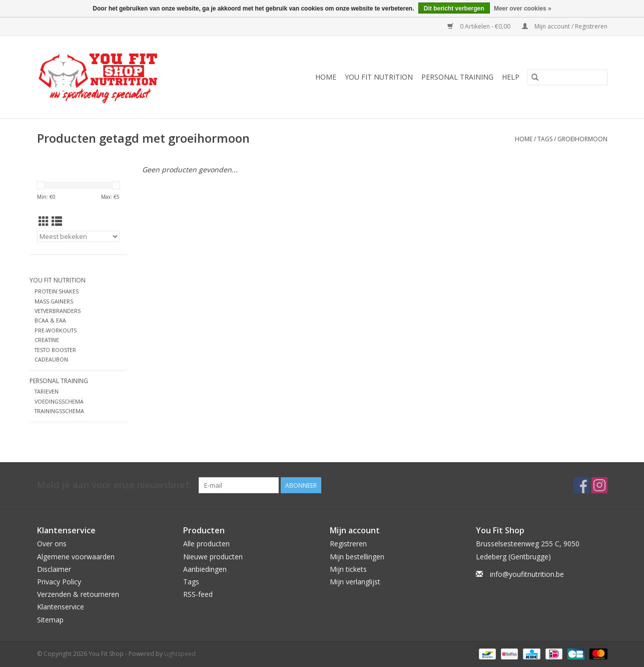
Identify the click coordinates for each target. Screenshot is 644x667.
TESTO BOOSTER (55, 350)
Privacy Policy (59, 582)
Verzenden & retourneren (78, 594)
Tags (545, 139)
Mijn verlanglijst (355, 582)
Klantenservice (61, 607)
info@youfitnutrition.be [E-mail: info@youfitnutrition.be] (527, 574)
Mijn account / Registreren (565, 26)
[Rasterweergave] (44, 221)
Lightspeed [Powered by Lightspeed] (180, 654)
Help (511, 77)
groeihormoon (582, 139)
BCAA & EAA (50, 320)
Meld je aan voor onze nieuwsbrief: (114, 485)
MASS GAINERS (54, 301)
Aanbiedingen (205, 569)
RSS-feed (198, 594)
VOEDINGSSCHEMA (59, 401)
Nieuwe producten (213, 557)
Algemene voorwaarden (76, 557)
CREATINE (47, 340)
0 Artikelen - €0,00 (480, 26)
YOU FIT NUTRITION (379, 77)
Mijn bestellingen (357, 557)
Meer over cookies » (523, 9)
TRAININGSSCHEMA (59, 411)
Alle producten (206, 544)
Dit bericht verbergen (454, 9)
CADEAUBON (51, 359)
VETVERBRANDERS (58, 311)
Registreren (348, 544)
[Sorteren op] (78, 236)
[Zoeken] (567, 77)
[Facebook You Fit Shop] (581, 485)
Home (326, 77)
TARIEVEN (47, 391)
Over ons (52, 544)
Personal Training (457, 77)
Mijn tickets (348, 569)
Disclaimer (54, 569)
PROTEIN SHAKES (57, 291)
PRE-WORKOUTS (56, 330)
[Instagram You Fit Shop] (599, 485)
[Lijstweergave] (57, 221)
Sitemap (50, 620)
